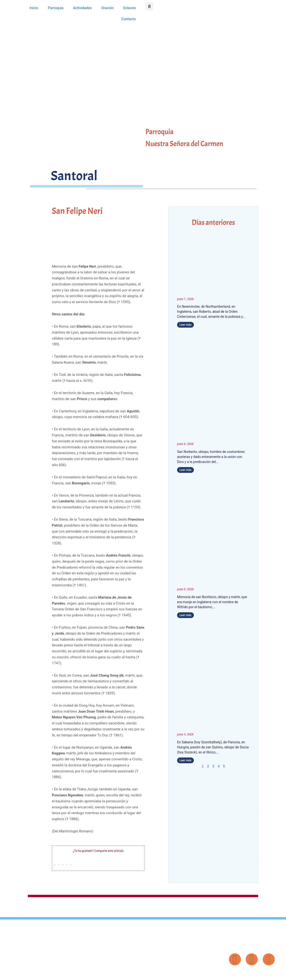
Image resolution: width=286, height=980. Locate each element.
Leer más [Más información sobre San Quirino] (185, 760)
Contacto (128, 19)
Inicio (34, 8)
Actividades (82, 8)
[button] (149, 6)
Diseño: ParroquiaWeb (262, 974)
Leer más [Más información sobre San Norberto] (185, 470)
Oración (107, 8)
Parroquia (56, 8)
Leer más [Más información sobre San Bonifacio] (185, 615)
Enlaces (130, 8)
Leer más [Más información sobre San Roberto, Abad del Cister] (185, 325)
